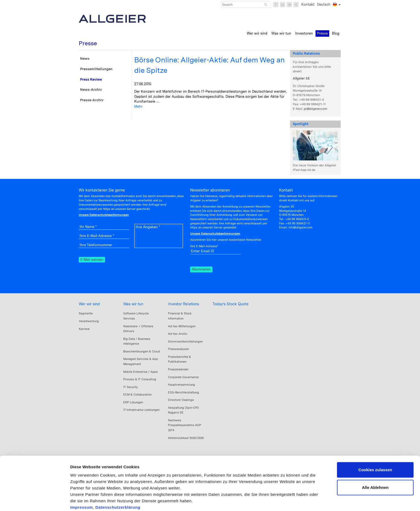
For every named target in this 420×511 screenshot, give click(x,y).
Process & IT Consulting (140, 379)
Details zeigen (84, 500)
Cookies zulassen (375, 442)
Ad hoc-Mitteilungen (182, 326)
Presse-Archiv (92, 100)
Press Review (91, 79)
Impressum (82, 479)
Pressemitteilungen (96, 69)
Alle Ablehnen (375, 459)
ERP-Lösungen (133, 402)
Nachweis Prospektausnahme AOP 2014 (185, 425)
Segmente (86, 313)
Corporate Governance (183, 377)
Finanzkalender (178, 369)
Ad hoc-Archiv (178, 334)
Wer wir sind (89, 304)
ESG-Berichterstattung (183, 392)
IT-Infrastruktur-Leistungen (141, 410)
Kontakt (308, 4)
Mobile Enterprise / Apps (140, 372)
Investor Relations (183, 304)
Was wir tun (133, 304)
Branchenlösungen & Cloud (142, 351)
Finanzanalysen (178, 349)
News (85, 59)
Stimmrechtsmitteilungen (185, 341)
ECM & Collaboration (137, 394)
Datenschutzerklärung (118, 479)
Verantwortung (89, 321)
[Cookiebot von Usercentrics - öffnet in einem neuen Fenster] (35, 501)
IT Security (131, 387)
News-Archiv (91, 90)
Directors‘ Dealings (181, 400)
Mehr (138, 106)
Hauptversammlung (181, 385)
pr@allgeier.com (315, 109)
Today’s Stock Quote (230, 304)
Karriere (84, 329)
